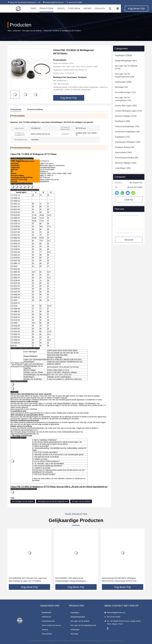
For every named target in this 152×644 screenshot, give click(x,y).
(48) (127, 132)
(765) (127, 126)
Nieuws (88, 8)
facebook (108, 629)
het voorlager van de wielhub (23, 501)
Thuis (33, 8)
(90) (125, 147)
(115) (125, 92)
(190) (126, 163)
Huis (9, 31)
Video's (61, 8)
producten (17, 31)
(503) (125, 75)
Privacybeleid (47, 634)
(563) (123, 152)
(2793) (126, 67)
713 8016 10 (15, 195)
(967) (126, 61)
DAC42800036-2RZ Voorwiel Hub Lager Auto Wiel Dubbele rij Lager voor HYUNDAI (28, 580)
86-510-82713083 (74, 2)
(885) (122, 121)
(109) (123, 168)
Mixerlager (74, 634)
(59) (127, 158)
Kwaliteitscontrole (48, 621)
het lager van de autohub (81, 501)
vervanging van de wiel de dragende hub (53, 501)
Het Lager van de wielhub (32, 31)
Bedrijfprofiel (46, 613)
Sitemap (45, 630)
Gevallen (100, 8)
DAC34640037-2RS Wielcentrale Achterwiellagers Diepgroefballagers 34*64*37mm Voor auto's (71, 580)
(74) (123, 99)
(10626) (123, 55)
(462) (126, 106)
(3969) (123, 82)
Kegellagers (75, 613)
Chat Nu (129, 200)
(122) (128, 111)
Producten (46, 8)
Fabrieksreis (46, 617)
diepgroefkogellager (78, 617)
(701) (122, 137)
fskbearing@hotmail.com (53, 2)
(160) (128, 142)
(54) (121, 87)
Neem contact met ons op (51, 625)
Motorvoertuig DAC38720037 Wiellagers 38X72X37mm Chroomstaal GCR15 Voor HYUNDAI (119, 580)
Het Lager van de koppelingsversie (83, 625)
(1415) (126, 116)
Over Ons (74, 8)
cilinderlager (75, 630)
